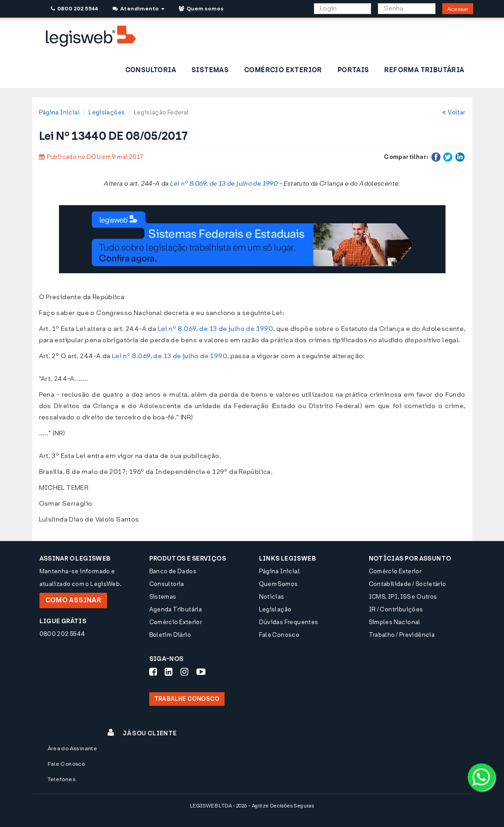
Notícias (272, 597)
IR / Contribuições (396, 609)
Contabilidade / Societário (408, 584)
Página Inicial (59, 112)
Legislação (275, 609)
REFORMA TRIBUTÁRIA (424, 70)
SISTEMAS (210, 70)
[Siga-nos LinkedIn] (169, 672)
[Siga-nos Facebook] (153, 672)
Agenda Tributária (176, 609)
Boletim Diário (170, 635)
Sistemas (163, 597)
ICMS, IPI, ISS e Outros (403, 597)
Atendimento (139, 9)
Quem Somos (279, 584)
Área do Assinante (73, 748)
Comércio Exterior (176, 622)
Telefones (62, 779)
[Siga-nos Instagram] (184, 672)
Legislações (107, 112)
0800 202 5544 (75, 9)
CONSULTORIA (151, 70)
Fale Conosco (279, 635)
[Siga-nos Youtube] (201, 672)
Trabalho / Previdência (402, 635)
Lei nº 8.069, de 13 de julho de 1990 (224, 184)
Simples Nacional (395, 622)
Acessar (458, 9)
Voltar (454, 112)
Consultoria (167, 584)
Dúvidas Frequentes (289, 622)
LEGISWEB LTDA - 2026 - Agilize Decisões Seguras (252, 806)
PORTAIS (353, 70)
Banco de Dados (173, 571)
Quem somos (201, 9)
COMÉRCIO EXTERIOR (283, 70)
